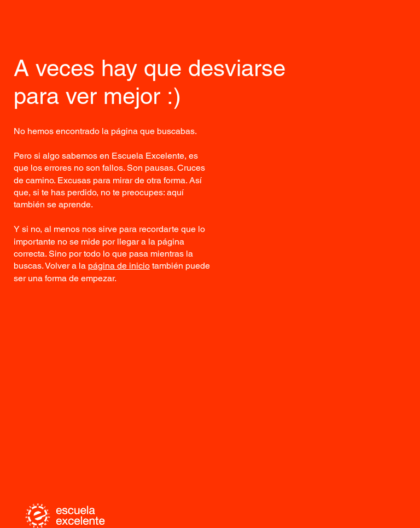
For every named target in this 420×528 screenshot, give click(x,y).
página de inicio (119, 266)
